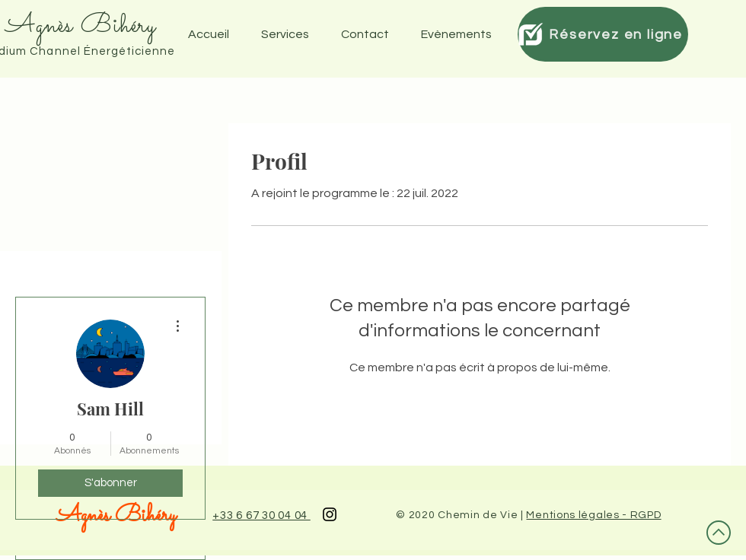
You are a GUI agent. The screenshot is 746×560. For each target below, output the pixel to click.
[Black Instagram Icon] (330, 514)
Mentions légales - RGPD (593, 515)
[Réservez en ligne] (603, 34)
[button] (461, 34)
